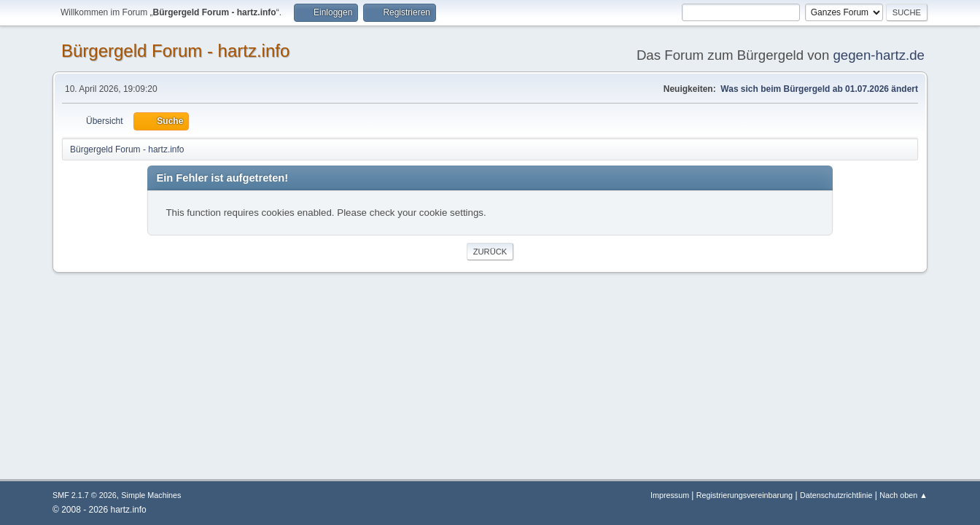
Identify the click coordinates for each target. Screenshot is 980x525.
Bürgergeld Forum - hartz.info (175, 51)
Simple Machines (151, 495)
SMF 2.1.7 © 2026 (85, 495)
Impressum (671, 495)
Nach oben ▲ (903, 495)
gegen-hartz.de (879, 55)
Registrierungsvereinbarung (744, 495)
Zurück (490, 252)
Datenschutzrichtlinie (836, 495)
